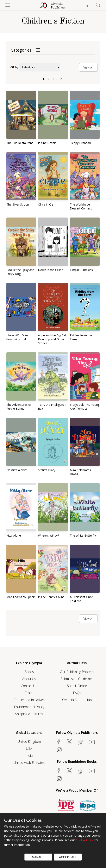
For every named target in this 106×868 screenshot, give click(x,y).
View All (88, 67)
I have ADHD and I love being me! (19, 337)
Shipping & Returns (29, 714)
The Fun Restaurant (20, 143)
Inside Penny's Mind (51, 597)
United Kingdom (29, 741)
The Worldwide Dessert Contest (81, 206)
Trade (29, 693)
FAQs (77, 693)
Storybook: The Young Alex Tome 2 (85, 407)
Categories (21, 50)
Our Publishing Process (77, 672)
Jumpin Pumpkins (81, 270)
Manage (38, 857)
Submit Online (77, 686)
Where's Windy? (48, 535)
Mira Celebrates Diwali (80, 472)
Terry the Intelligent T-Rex (53, 407)
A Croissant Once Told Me (81, 599)
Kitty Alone (14, 535)
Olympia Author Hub (77, 700)
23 (62, 79)
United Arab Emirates (29, 763)
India (29, 756)
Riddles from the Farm (81, 337)
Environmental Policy (29, 707)
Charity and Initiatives (29, 700)
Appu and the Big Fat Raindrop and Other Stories (52, 339)
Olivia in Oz (45, 204)
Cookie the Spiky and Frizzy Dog (20, 272)
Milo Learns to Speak (21, 597)
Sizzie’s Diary (47, 470)
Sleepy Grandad (80, 143)
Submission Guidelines (77, 679)
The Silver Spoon (18, 204)
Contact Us (29, 686)
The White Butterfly (83, 535)
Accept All (68, 857)
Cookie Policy (85, 840)
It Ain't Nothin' (48, 143)
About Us (29, 679)
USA (29, 749)
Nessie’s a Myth (17, 470)
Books (29, 672)
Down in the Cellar (50, 270)
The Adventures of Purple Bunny (19, 407)
